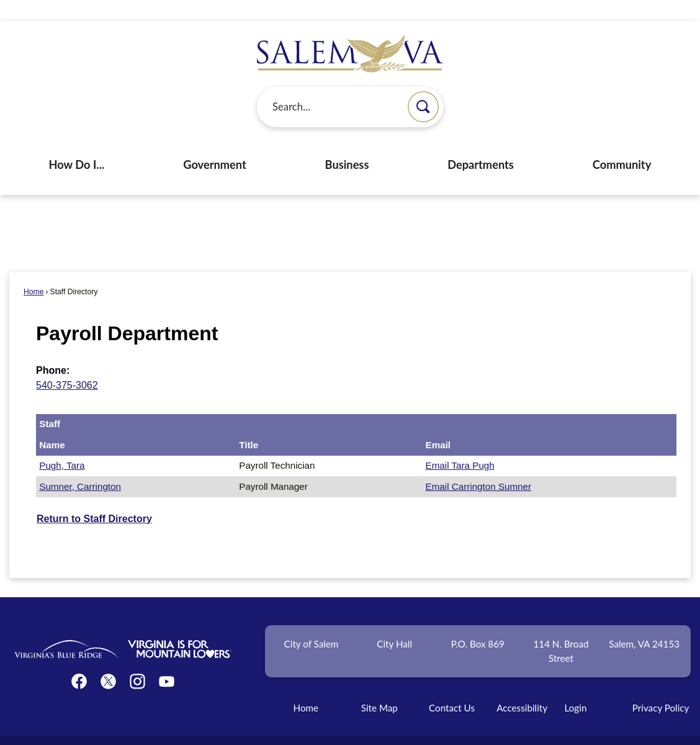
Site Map (379, 687)
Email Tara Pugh (460, 444)
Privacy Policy (661, 687)
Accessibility (522, 687)
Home (34, 271)
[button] (423, 86)
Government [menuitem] (214, 143)
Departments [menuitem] (481, 143)
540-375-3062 (67, 364)
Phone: (53, 349)
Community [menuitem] (622, 143)
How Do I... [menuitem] (77, 143)
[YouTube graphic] (167, 660)
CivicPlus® (418, 729)
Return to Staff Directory (94, 498)
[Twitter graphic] (108, 660)
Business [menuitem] (347, 143)
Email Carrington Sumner (479, 465)
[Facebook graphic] (79, 660)
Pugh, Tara (62, 444)
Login (576, 687)
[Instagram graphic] (137, 660)
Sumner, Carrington (80, 465)
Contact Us (452, 687)
